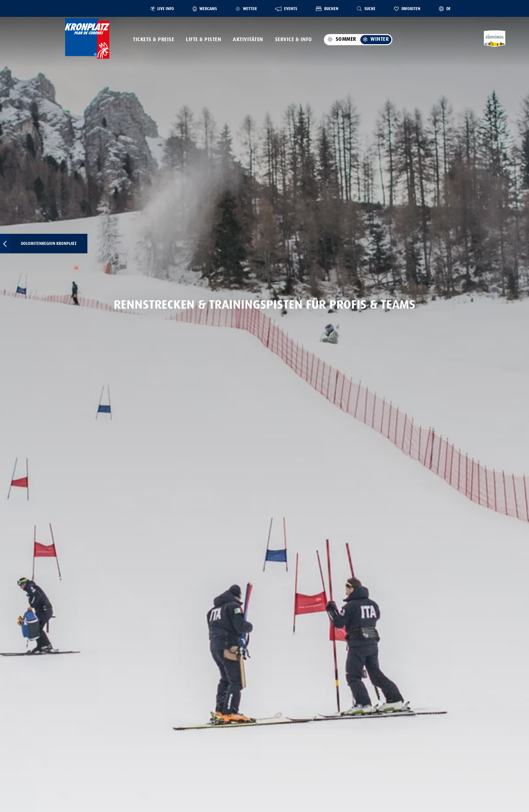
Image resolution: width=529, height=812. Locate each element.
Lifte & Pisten (203, 39)
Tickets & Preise (154, 39)
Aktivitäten (248, 39)
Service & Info (294, 39)
